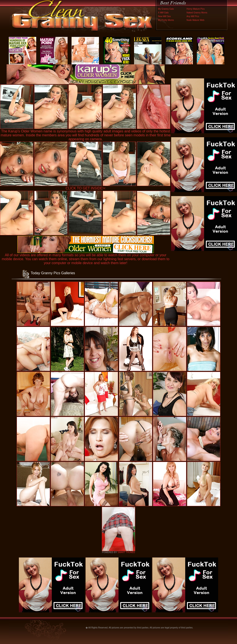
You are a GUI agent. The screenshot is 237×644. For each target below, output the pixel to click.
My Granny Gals (166, 9)
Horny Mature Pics (196, 9)
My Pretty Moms (166, 20)
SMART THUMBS (126, 552)
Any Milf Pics (193, 16)
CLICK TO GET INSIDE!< (86, 188)
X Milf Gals (163, 13)
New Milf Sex (164, 16)
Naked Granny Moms (197, 13)
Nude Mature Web (195, 20)
